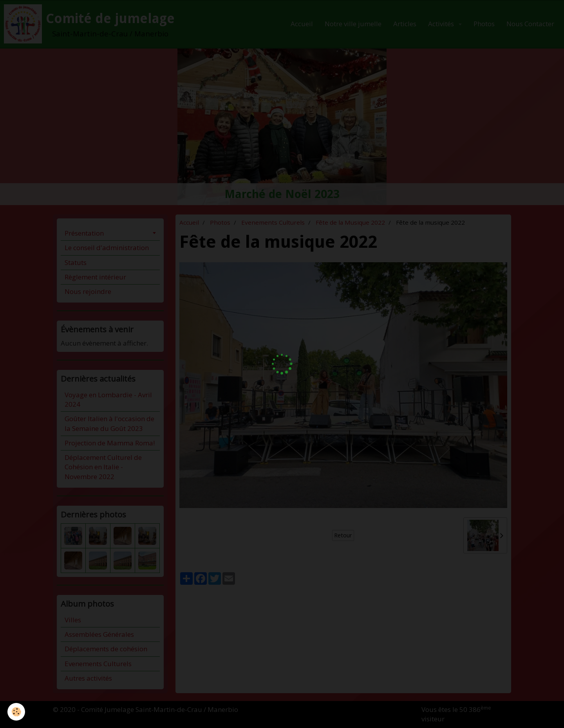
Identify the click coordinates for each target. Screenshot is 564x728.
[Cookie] (17, 712)
